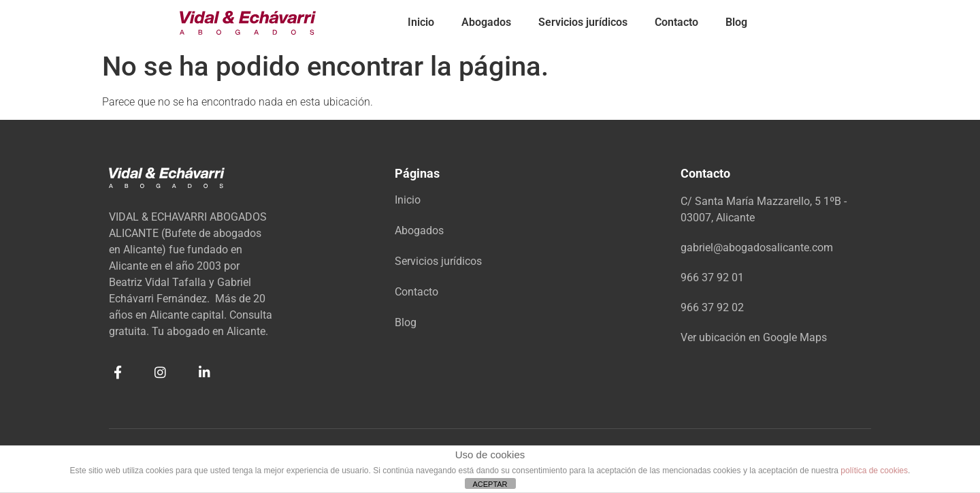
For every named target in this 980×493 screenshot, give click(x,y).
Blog (736, 22)
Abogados (486, 22)
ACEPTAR (490, 484)
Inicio (421, 22)
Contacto (676, 22)
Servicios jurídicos (583, 22)
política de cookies (874, 471)
